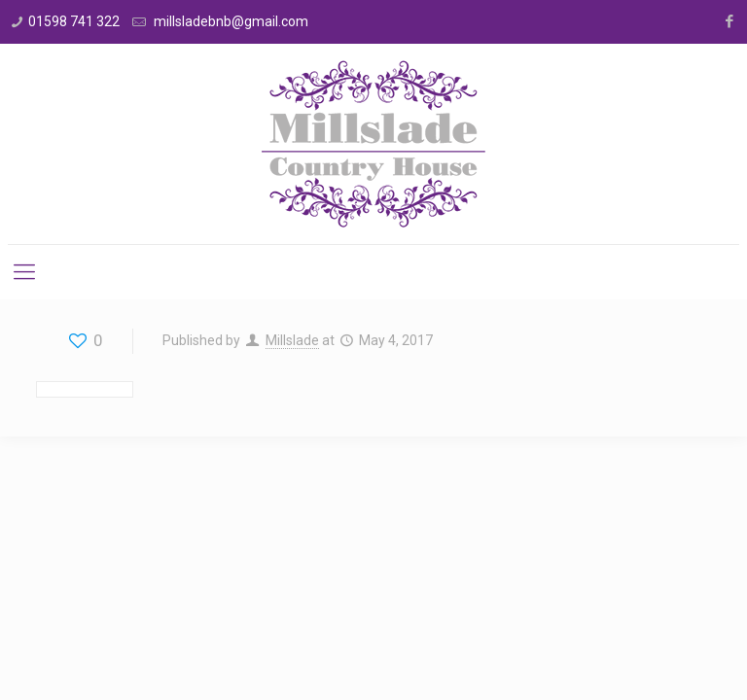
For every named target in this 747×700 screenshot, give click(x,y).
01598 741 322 (74, 21)
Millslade (292, 340)
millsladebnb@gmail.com (230, 21)
